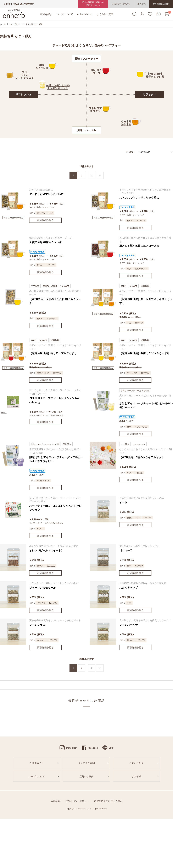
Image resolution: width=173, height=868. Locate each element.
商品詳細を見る (45, 220)
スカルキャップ (129, 588)
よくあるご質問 (105, 14)
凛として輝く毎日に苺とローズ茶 (139, 246)
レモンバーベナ (129, 625)
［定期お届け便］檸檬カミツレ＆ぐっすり (144, 353)
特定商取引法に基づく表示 (108, 801)
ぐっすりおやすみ (126, 123)
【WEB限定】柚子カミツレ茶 (155, 75)
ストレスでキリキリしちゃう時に (139, 198)
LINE (111, 748)
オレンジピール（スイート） (46, 550)
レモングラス (37, 625)
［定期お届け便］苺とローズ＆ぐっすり (53, 353)
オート (123, 502)
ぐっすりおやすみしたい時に (46, 194)
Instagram (72, 748)
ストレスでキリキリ (95, 110)
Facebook (93, 748)
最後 (103, 176)
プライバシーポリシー (77, 801)
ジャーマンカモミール (43, 588)
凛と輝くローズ (96, 72)
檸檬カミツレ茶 (42, 67)
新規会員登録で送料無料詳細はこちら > (93, 4)
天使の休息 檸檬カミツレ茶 (46, 242)
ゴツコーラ (126, 550)
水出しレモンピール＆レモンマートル (58, 87)
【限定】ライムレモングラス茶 (24, 75)
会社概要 (55, 801)
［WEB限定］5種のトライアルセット (142, 457)
